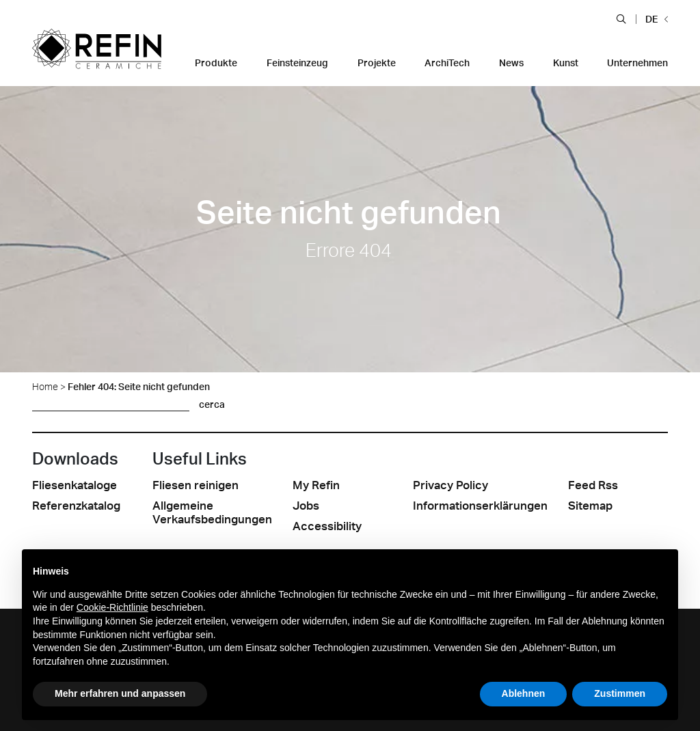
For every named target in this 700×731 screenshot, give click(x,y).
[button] (621, 18)
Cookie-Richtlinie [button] (112, 607)
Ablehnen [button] (524, 693)
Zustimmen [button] (620, 693)
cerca (212, 404)
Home (45, 386)
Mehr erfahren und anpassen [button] (120, 693)
